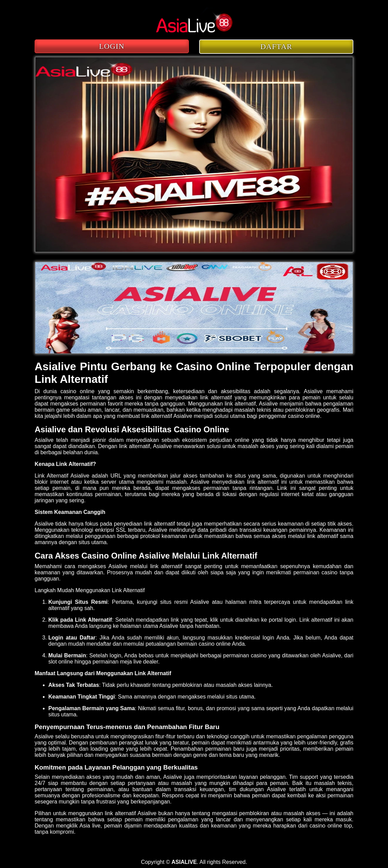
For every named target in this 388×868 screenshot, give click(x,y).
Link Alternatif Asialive (62, 476)
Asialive (313, 391)
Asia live (90, 826)
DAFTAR (276, 46)
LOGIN (112, 46)
